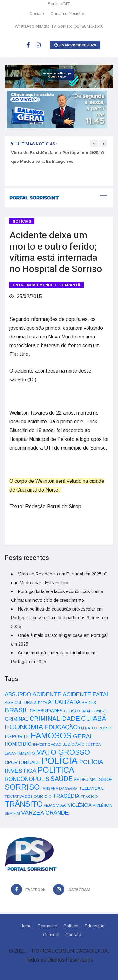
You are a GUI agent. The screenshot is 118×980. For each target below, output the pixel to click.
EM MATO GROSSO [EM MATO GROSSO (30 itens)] (95, 728)
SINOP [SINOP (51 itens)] (106, 779)
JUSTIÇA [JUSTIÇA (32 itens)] (93, 745)
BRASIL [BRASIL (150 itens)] (17, 710)
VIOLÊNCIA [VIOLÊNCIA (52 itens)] (80, 805)
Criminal (51, 935)
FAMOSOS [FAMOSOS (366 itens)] (51, 735)
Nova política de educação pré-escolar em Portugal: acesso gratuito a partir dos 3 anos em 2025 (59, 618)
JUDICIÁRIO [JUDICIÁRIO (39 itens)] (74, 745)
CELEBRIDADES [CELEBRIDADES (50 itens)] (46, 711)
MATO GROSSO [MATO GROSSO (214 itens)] (63, 752)
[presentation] (94, 143)
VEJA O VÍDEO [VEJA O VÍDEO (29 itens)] (55, 805)
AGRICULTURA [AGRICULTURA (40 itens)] (19, 702)
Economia (48, 926)
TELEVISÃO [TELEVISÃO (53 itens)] (92, 788)
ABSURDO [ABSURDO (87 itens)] (18, 694)
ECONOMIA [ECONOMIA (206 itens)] (24, 727)
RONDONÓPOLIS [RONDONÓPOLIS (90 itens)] (27, 779)
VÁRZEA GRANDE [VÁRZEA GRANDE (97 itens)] (45, 813)
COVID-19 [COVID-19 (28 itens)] (100, 711)
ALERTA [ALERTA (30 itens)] (40, 703)
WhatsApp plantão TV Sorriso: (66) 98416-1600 (59, 26)
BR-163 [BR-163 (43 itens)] (89, 702)
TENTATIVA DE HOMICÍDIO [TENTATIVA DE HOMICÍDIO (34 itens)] (28, 796)
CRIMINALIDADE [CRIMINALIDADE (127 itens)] (55, 719)
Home (26, 926)
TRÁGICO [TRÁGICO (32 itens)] (89, 797)
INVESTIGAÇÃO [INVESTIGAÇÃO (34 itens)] (47, 744)
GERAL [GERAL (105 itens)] (83, 736)
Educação (95, 926)
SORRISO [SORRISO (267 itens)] (22, 787)
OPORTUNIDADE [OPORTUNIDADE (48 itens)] (22, 762)
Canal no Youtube (67, 14)
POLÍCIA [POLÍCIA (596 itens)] (60, 761)
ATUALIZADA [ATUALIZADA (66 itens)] (64, 702)
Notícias (22, 221)
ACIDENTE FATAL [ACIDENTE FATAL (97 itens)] (86, 694)
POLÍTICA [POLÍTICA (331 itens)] (56, 770)
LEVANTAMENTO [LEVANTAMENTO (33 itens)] (20, 753)
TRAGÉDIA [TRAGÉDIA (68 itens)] (66, 796)
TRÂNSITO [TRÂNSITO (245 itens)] (24, 804)
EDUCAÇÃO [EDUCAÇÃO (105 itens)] (61, 727)
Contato (37, 14)
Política (71, 926)
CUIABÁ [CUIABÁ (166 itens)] (94, 719)
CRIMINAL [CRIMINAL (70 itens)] (17, 719)
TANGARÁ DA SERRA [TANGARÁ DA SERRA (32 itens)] (59, 788)
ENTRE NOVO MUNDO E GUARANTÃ (47, 285)
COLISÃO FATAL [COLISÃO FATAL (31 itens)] (77, 711)
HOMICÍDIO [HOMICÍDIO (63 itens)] (18, 744)
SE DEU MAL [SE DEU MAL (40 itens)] (86, 779)
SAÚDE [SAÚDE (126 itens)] (61, 779)
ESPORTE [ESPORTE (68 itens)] (17, 736)
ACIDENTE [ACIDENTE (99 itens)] (47, 694)
